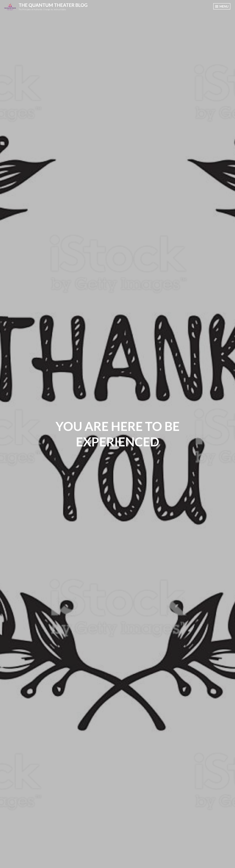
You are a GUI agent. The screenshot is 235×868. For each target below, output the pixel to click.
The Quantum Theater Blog (53, 5)
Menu (222, 6)
